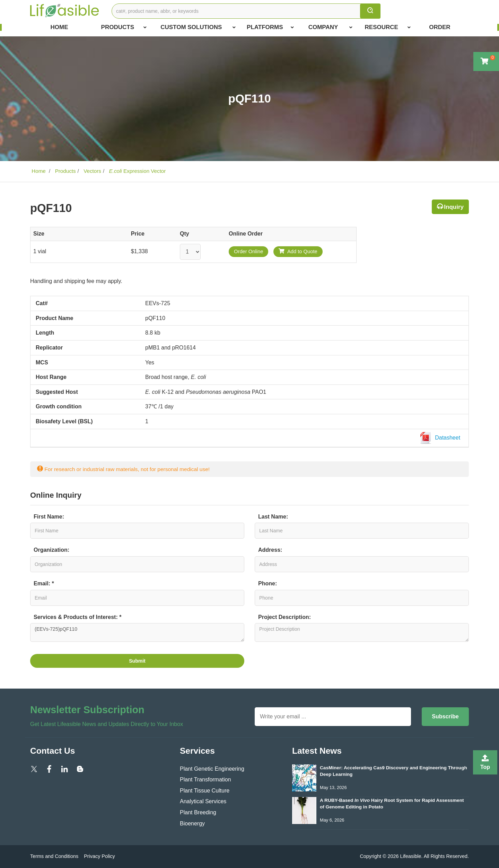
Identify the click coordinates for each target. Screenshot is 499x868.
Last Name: (273, 517)
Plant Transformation (205, 780)
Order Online (248, 251)
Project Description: (284, 617)
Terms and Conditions (54, 856)
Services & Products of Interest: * (77, 617)
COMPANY (330, 27)
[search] (370, 11)
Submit (137, 661)
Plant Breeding (198, 812)
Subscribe (445, 716)
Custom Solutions (198, 27)
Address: (270, 550)
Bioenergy (192, 823)
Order (440, 27)
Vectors (92, 171)
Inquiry (454, 207)
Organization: (51, 550)
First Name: (49, 517)
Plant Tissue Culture (205, 791)
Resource (388, 27)
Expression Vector (137, 171)
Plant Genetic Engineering (212, 769)
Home (59, 27)
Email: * (44, 583)
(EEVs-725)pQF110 (137, 632)
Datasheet (441, 438)
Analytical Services (203, 801)
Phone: (268, 583)
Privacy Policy (99, 856)
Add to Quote (298, 251)
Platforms (270, 27)
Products (124, 27)
